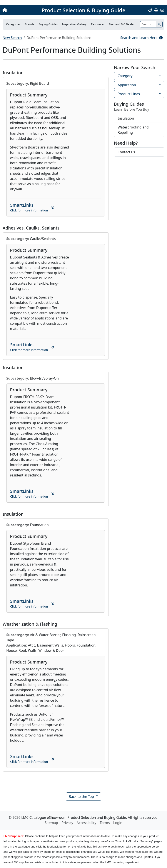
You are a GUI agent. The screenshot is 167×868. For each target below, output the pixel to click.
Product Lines (129, 94)
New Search (12, 38)
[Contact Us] (162, 10)
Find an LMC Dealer (122, 24)
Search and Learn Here (141, 38)
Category (125, 76)
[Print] (156, 10)
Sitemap (51, 823)
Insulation (126, 118)
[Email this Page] (150, 10)
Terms (105, 823)
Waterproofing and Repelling (133, 130)
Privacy (67, 823)
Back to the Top (83, 797)
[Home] (18, 10)
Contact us (126, 152)
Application (127, 85)
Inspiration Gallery (74, 24)
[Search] (148, 24)
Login (118, 823)
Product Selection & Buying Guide (83, 10)
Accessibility (86, 823)
